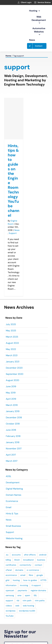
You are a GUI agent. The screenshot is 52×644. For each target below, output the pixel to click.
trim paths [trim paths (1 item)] (40, 601)
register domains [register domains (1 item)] (38, 590)
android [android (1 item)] (43, 555)
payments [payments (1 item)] (22, 590)
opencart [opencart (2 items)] (10, 590)
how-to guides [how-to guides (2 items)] (30, 580)
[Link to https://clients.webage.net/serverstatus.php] (35, 2)
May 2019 (11, 393)
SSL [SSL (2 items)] (35, 595)
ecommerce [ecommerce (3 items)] (11, 575)
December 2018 (14, 417)
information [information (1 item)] (11, 585)
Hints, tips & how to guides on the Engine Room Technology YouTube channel (14, 181)
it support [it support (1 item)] (36, 585)
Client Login (26, 2)
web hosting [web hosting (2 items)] (28, 606)
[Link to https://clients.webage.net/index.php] (19, 2)
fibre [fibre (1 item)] (31, 575)
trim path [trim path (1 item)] (27, 601)
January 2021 (13, 362)
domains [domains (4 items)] (19, 570)
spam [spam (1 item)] (28, 595)
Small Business (13, 526)
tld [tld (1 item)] (18, 601)
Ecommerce (12, 501)
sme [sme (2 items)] (19, 595)
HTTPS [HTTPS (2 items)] (43, 580)
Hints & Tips (12, 514)
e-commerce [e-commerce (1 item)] (33, 570)
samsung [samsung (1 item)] (10, 595)
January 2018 (13, 442)
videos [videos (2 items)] (9, 606)
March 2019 (12, 405)
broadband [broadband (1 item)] (28, 560)
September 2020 (15, 374)
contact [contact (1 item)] (38, 565)
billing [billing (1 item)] (8, 560)
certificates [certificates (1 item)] (11, 565)
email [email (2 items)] (23, 575)
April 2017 (11, 455)
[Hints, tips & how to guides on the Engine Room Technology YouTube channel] (14, 119)
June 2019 (11, 386)
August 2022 (12, 343)
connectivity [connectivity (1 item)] (25, 565)
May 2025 (11, 331)
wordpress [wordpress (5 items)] (11, 611)
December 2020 (14, 368)
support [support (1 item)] (9, 601)
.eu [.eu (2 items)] (7, 555)
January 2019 (13, 411)
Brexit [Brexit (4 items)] (17, 560)
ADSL (9, 476)
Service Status (44, 2)
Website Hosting (14, 538)
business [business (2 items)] (41, 560)
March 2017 (12, 461)
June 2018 (11, 430)
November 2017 (14, 449)
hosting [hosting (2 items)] (16, 580)
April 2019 (11, 399)
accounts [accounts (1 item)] (16, 555)
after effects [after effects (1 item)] (30, 555)
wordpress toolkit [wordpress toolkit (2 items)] (27, 611)
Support (13, 233)
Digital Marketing (14, 489)
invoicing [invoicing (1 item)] (24, 585)
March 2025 (12, 337)
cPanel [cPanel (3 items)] (9, 570)
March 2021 (12, 355)
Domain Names (14, 495)
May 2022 (11, 349)
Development (13, 482)
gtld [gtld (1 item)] (7, 580)
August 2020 (12, 380)
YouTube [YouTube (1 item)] (10, 616)
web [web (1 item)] (17, 606)
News (17, 230)
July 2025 (11, 324)
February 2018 (13, 436)
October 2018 (13, 424)
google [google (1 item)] (40, 575)
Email (9, 507)
